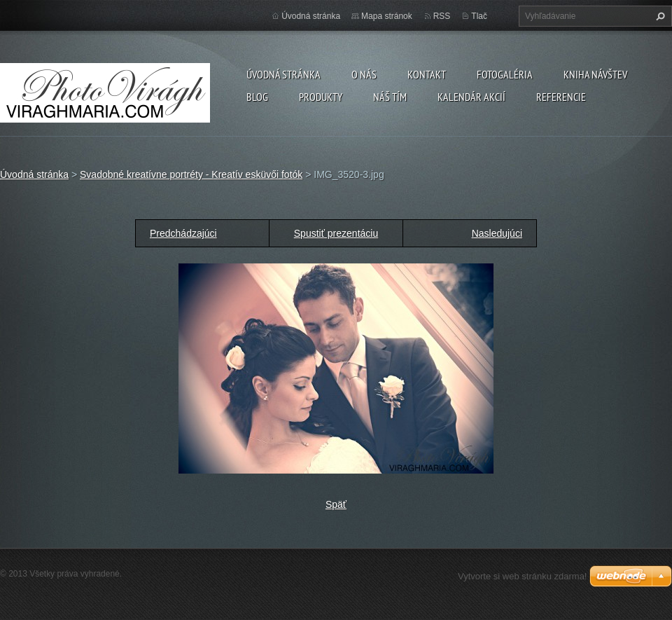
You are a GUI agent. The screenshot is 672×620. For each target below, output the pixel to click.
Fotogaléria (505, 74)
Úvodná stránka (283, 74)
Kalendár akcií (471, 97)
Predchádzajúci (183, 233)
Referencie (561, 97)
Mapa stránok (387, 16)
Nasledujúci (497, 233)
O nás (364, 74)
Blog (257, 97)
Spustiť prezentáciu (336, 233)
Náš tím (390, 97)
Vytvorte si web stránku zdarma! (522, 576)
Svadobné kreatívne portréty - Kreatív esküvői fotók (191, 174)
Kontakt (427, 74)
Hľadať (659, 16)
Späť (336, 504)
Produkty (321, 97)
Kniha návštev (595, 74)
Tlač (479, 16)
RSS (442, 16)
